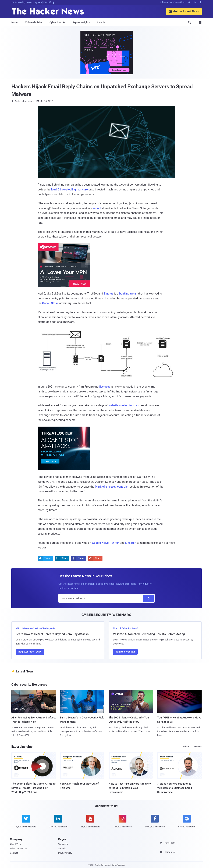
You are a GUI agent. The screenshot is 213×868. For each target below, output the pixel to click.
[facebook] (155, 823)
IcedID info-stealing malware (69, 189)
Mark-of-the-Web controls (111, 487)
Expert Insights (81, 22)
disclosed (104, 387)
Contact (14, 853)
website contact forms (123, 405)
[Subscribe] (148, 598)
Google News (100, 543)
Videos (186, 747)
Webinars (63, 844)
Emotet (108, 294)
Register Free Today (30, 652)
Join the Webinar (125, 652)
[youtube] (90, 823)
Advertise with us (19, 848)
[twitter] (26, 823)
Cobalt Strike (50, 303)
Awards (101, 22)
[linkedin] (58, 823)
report (97, 208)
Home (15, 22)
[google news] (187, 822)
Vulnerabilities (34, 22)
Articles (198, 747)
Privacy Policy (65, 853)
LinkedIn (131, 543)
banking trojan (128, 294)
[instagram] (123, 823)
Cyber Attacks (58, 22)
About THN (15, 844)
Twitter (115, 543)
